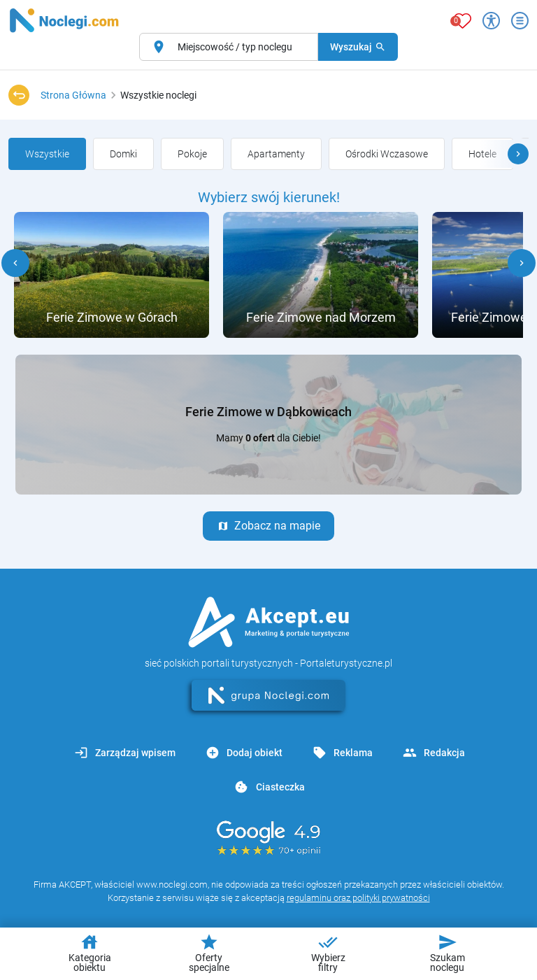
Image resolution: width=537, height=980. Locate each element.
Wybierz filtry (328, 953)
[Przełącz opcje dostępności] (491, 21)
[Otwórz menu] (520, 21)
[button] (518, 154)
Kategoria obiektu (90, 953)
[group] (47, 154)
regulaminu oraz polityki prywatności (358, 898)
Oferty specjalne (209, 953)
